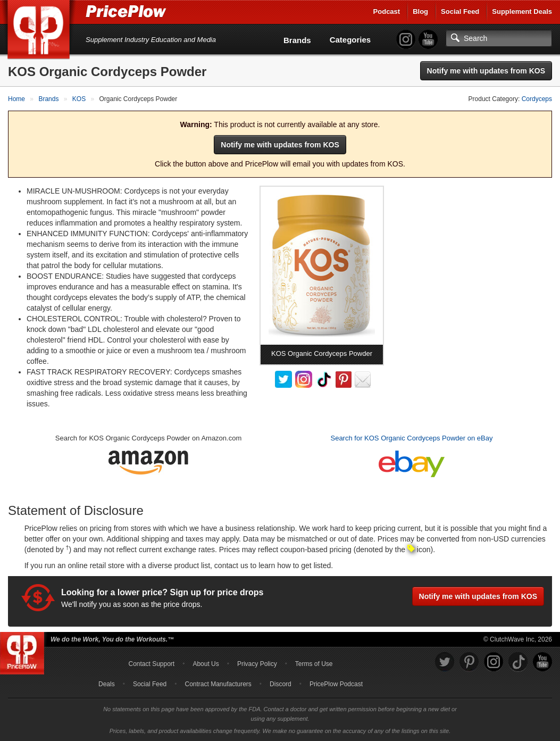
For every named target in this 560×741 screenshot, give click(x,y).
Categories (350, 40)
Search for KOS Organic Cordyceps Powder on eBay (411, 438)
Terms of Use (314, 664)
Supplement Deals (522, 11)
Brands (297, 40)
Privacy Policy (257, 664)
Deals (107, 684)
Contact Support (151, 664)
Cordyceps (537, 99)
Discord (281, 684)
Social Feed (460, 11)
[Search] (499, 38)
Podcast (387, 11)
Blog (420, 11)
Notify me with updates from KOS (486, 71)
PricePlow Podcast (336, 684)
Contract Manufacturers (218, 684)
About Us (206, 664)
